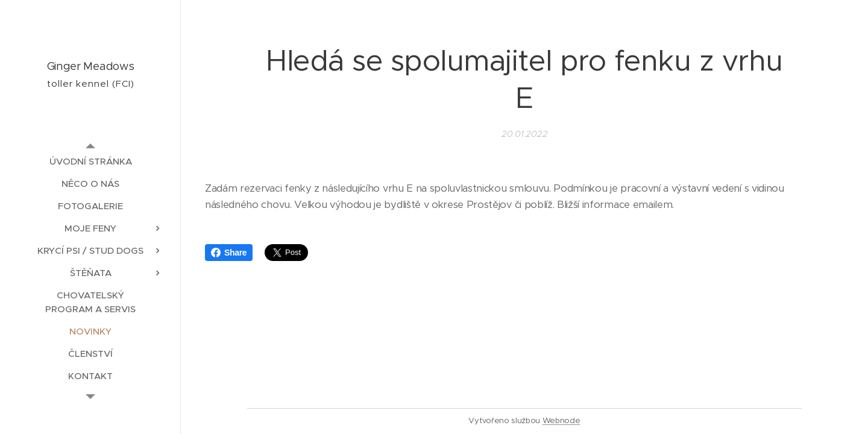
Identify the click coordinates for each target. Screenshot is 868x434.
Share (229, 253)
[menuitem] (90, 161)
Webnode (561, 420)
